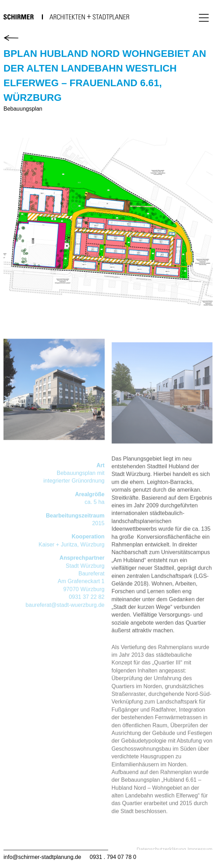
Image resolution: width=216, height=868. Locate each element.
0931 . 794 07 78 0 (113, 857)
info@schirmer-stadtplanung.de (42, 857)
